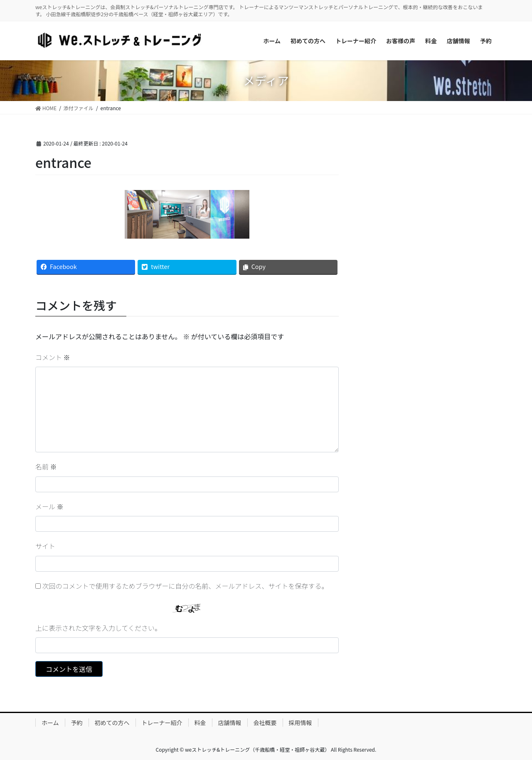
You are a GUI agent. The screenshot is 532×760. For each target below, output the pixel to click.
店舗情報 (230, 723)
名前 (46, 466)
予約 (77, 723)
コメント (53, 357)
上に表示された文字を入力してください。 (98, 628)
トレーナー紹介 (162, 723)
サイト (45, 546)
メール (49, 506)
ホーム (50, 723)
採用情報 (300, 723)
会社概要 (265, 723)
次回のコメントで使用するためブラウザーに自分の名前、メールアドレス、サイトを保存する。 (185, 586)
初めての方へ (112, 723)
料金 (200, 723)
